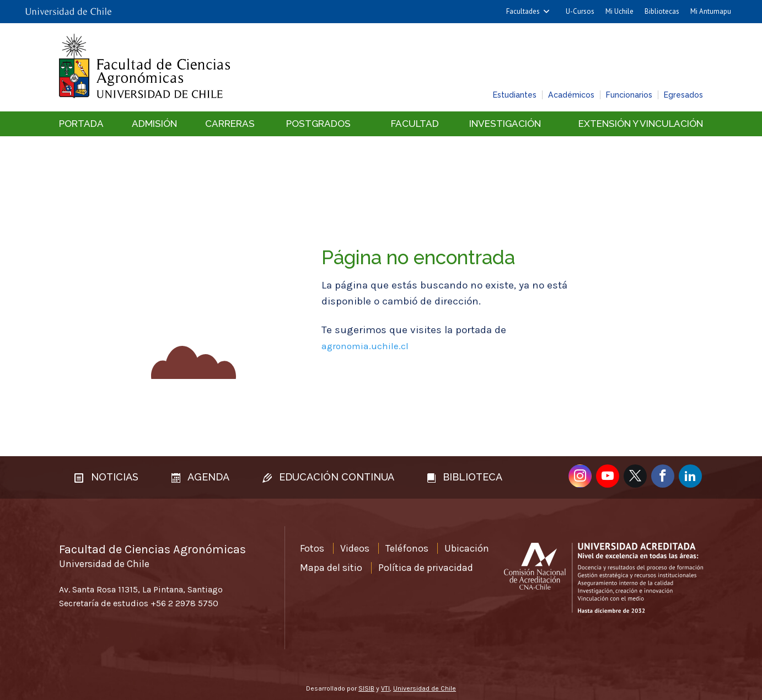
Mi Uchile (619, 11)
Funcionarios (629, 95)
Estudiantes (515, 95)
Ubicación (467, 548)
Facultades (523, 11)
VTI (385, 688)
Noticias (106, 477)
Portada (81, 124)
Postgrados (318, 124)
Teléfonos (407, 548)
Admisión (154, 124)
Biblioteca (465, 477)
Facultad (415, 124)
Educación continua (328, 477)
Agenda (200, 477)
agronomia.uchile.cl (365, 346)
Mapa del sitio (331, 568)
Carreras (230, 124)
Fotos (312, 548)
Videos (355, 548)
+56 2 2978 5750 (184, 603)
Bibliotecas (662, 11)
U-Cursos (580, 11)
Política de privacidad (426, 568)
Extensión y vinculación (641, 124)
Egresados (683, 95)
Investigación (505, 124)
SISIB (366, 688)
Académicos (571, 95)
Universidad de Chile (425, 688)
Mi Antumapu (711, 11)
